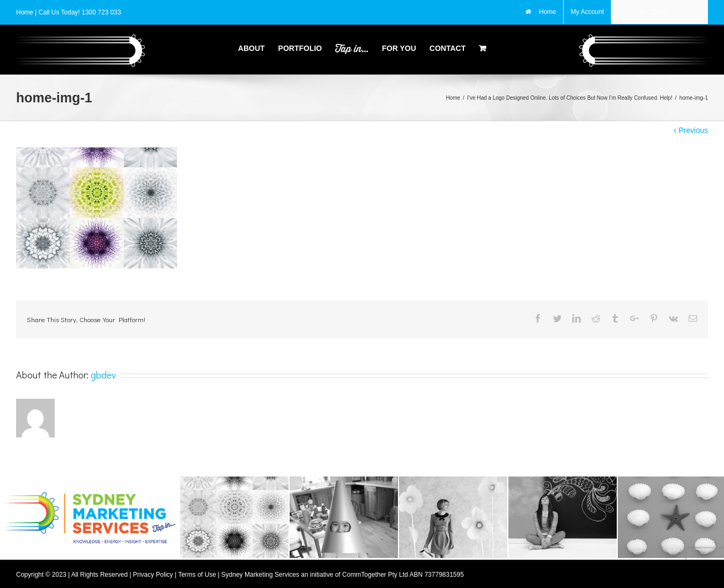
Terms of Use (197, 571)
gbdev (103, 371)
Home (25, 12)
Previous (693, 127)
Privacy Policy (153, 571)
